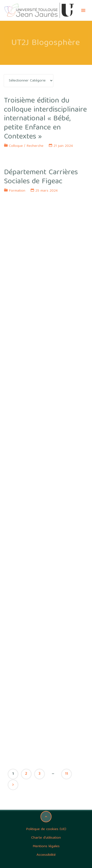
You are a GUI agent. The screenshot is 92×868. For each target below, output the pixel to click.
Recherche (35, 146)
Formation (17, 191)
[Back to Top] (46, 817)
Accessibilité (46, 855)
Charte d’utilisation (46, 838)
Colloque (16, 146)
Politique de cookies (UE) (46, 829)
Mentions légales (46, 846)
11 (66, 774)
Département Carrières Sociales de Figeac (41, 177)
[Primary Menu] (83, 10)
